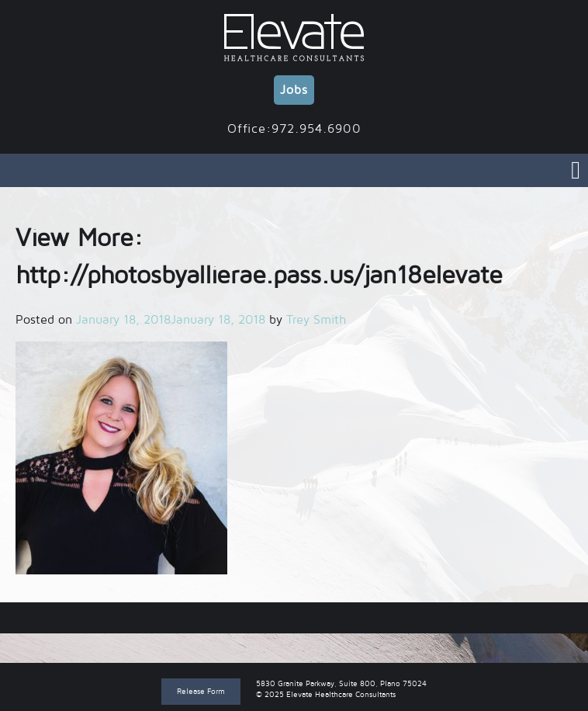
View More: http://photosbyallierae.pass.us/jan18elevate (294, 618)
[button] (121, 458)
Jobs (294, 90)
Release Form (201, 691)
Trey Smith (316, 320)
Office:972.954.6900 (294, 129)
